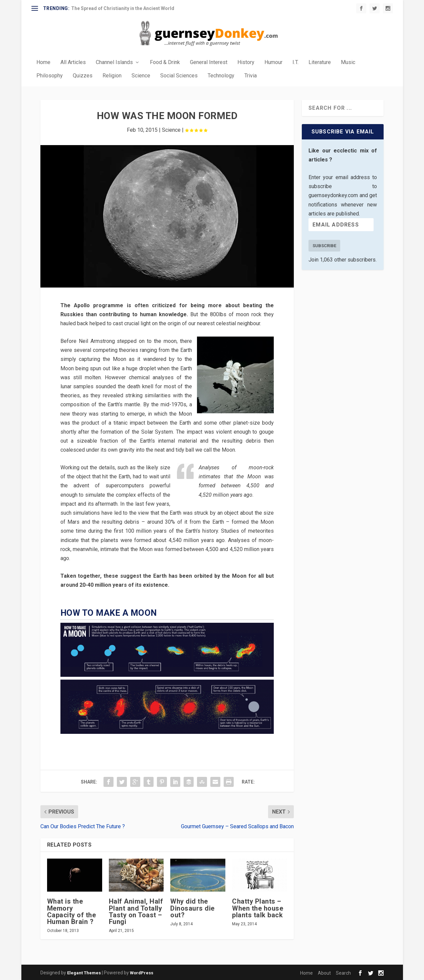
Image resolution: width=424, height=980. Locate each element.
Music (348, 62)
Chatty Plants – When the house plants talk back (258, 907)
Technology (221, 75)
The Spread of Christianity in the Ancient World (123, 8)
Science (141, 75)
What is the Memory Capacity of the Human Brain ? (72, 911)
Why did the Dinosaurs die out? (192, 907)
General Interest (209, 62)
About (324, 972)
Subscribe (324, 245)
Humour (273, 62)
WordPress (142, 972)
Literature (320, 62)
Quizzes (83, 75)
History (246, 62)
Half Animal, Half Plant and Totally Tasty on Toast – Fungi (136, 911)
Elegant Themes (84, 972)
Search (343, 972)
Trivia (251, 75)
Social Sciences (179, 75)
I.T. (295, 62)
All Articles (73, 62)
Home (43, 62)
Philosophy (50, 75)
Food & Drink (165, 62)
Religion (112, 75)
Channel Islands (114, 62)
